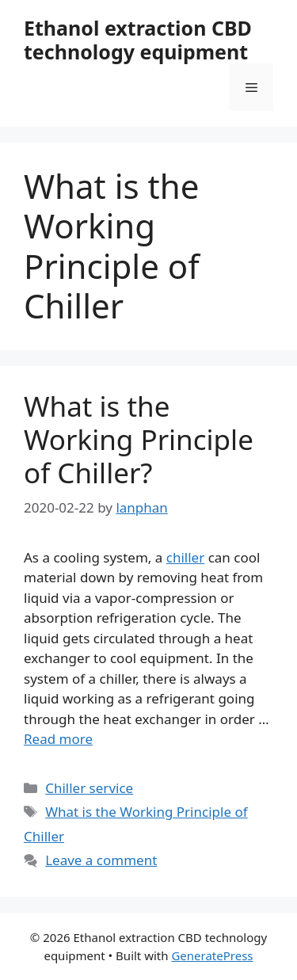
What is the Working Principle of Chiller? (139, 439)
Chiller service (89, 788)
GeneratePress (212, 955)
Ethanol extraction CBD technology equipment (138, 40)
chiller (185, 557)
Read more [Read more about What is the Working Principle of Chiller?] (58, 739)
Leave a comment (101, 860)
